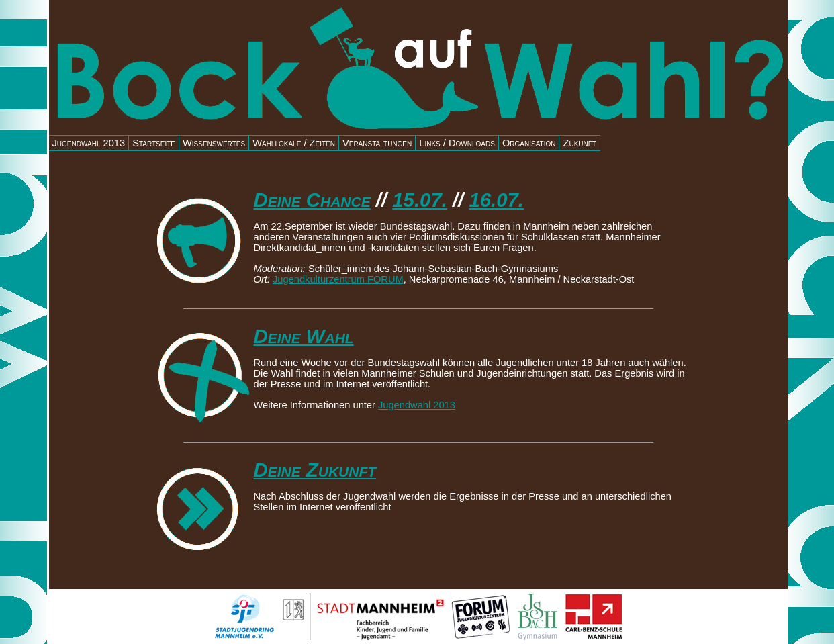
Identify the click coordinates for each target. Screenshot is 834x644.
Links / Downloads (457, 143)
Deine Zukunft (315, 470)
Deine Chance (312, 200)
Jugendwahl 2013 (89, 143)
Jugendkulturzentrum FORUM (338, 279)
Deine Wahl (304, 336)
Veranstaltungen (377, 143)
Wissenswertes (214, 143)
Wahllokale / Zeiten (294, 143)
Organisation (529, 143)
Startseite (154, 143)
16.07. (496, 200)
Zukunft (580, 143)
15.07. (420, 200)
